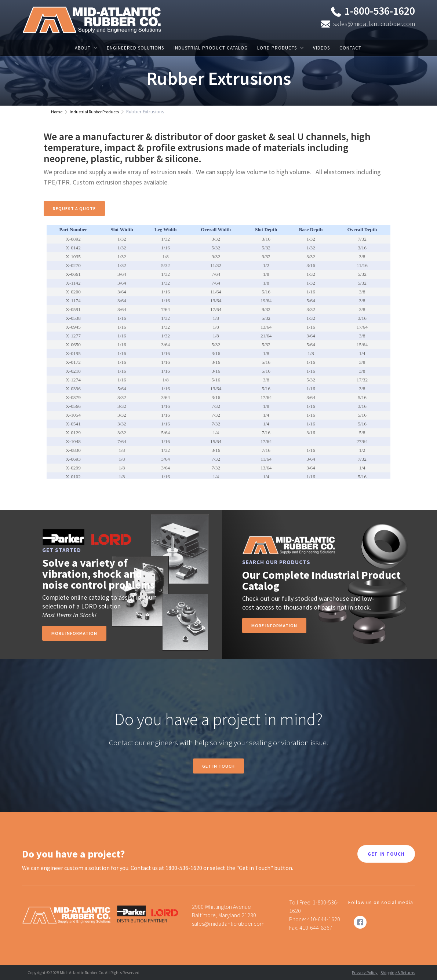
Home (57, 112)
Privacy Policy (365, 972)
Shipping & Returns (398, 972)
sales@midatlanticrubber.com (374, 24)
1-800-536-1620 (380, 11)
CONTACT (350, 48)
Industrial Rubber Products (94, 112)
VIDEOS (321, 48)
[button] (86, 48)
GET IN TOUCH (386, 854)
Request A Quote (74, 209)
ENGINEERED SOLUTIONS (135, 48)
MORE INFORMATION (274, 626)
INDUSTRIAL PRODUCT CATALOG (211, 48)
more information (74, 633)
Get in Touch (218, 766)
